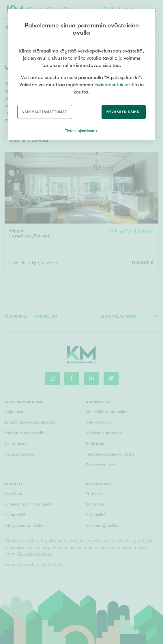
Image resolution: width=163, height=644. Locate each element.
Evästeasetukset (112, 85)
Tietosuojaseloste (80, 131)
